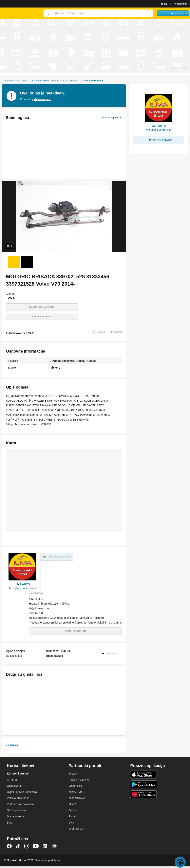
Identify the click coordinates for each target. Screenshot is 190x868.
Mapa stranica (16, 818)
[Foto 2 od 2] (27, 262)
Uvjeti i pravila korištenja (22, 793)
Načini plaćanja (16, 812)
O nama (12, 781)
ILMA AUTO (22, 584)
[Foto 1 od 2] (14, 262)
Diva (71, 824)
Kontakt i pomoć (18, 775)
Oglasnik (9, 81)
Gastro (73, 812)
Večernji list (76, 787)
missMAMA (76, 793)
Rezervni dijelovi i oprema (45, 81)
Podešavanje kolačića (20, 806)
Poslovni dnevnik (79, 781)
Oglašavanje (15, 787)
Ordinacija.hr (76, 830)
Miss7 (72, 806)
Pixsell (73, 818)
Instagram (27, 848)
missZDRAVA (77, 800)
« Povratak (12, 747)
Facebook (9, 848)
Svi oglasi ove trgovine (22, 588)
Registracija (180, 4)
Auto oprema (70, 81)
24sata (73, 775)
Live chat (180, 862)
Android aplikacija (144, 786)
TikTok (18, 848)
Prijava (164, 4)
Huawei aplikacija (144, 796)
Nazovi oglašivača (42, 307)
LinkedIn (45, 848)
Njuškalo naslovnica (21, 13)
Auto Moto (23, 81)
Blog (10, 824)
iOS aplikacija (144, 776)
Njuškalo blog (54, 848)
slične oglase (42, 99)
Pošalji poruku (42, 317)
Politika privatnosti (18, 800)
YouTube (36, 848)
